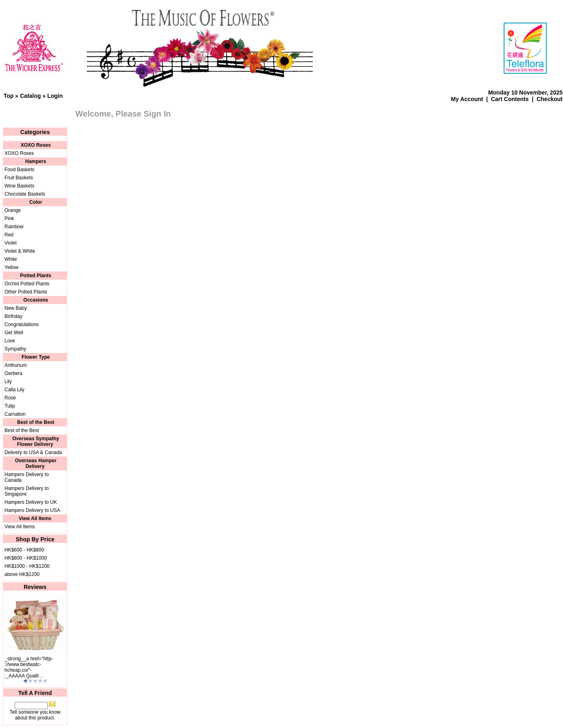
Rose (10, 398)
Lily (8, 382)
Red (9, 235)
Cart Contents (510, 99)
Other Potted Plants (26, 292)
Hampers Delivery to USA (32, 510)
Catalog (30, 96)
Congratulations (22, 324)
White (11, 259)
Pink (9, 218)
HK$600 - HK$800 (24, 550)
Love (10, 341)
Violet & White (20, 251)
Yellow (11, 267)
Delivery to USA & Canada (33, 452)
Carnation (15, 414)
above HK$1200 (22, 574)
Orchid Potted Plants (27, 284)
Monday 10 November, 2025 (525, 93)
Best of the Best (22, 430)
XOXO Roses (19, 153)
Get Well (14, 333)
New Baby (16, 308)
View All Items (20, 527)
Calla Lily (14, 390)
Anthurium (16, 365)
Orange (13, 210)
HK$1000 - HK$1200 (27, 566)
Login (55, 96)
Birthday (13, 316)
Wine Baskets (19, 186)
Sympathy (15, 349)
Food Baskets (19, 170)
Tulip (10, 406)
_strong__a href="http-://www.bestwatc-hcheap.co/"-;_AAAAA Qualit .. (29, 667)
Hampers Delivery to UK (31, 502)
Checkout (550, 99)
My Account (467, 99)
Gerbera (13, 373)
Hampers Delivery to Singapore (27, 491)
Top (9, 96)
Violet (11, 243)
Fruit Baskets (19, 178)
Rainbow (14, 227)
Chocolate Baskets (25, 194)
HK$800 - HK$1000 (26, 558)
